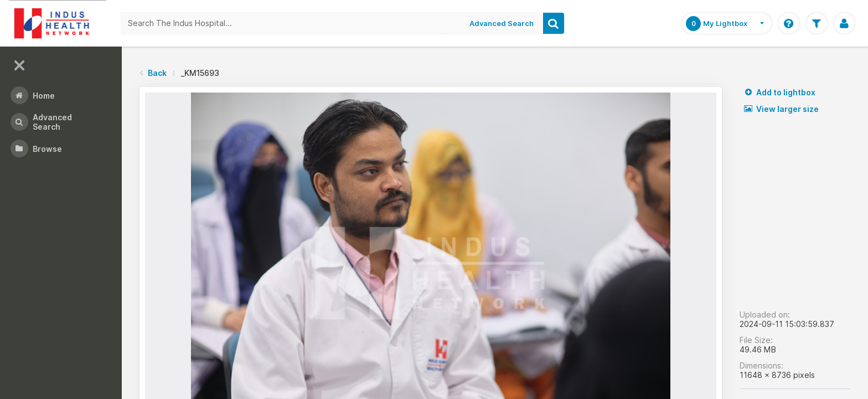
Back (157, 73)
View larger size (781, 109)
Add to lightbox (780, 92)
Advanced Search (502, 23)
